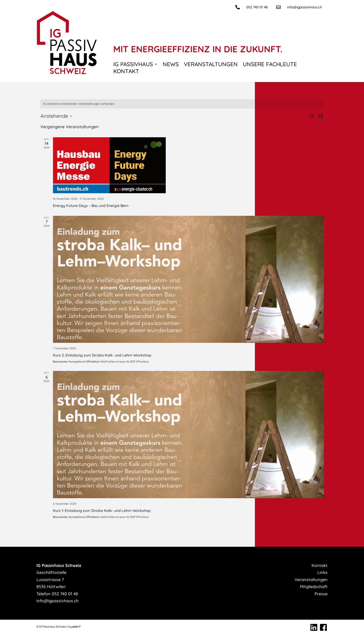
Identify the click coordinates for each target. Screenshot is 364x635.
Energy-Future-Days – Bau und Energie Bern (91, 206)
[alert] (182, 104)
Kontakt (126, 72)
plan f (76, 627)
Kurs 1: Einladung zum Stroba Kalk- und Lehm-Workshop (102, 511)
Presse (321, 594)
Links (322, 572)
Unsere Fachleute (270, 65)
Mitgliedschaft (314, 587)
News (171, 65)
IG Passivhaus (133, 65)
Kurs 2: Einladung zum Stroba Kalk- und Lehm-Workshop (102, 355)
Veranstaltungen (211, 65)
